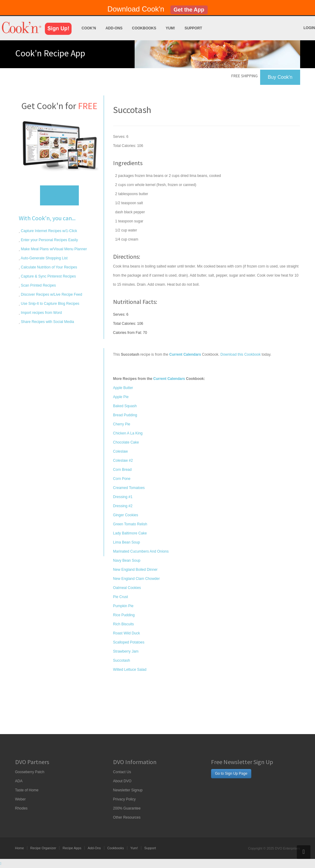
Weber (20, 799)
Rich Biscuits (124, 624)
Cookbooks (144, 28)
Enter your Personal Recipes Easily (49, 240)
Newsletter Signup (128, 790)
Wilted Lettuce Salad (130, 670)
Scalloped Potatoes (129, 642)
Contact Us (122, 772)
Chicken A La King (128, 433)
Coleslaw (121, 451)
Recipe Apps (72, 848)
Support (193, 28)
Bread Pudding (125, 415)
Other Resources (127, 817)
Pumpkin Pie (123, 606)
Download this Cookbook (241, 354)
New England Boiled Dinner (135, 570)
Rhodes (21, 808)
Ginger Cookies (126, 515)
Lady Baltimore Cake (130, 533)
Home (20, 848)
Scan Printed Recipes (38, 285)
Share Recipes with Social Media (47, 322)
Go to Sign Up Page (231, 773)
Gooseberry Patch (30, 772)
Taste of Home (27, 790)
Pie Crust (121, 597)
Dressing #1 (123, 497)
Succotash (122, 660)
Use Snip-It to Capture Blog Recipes (50, 304)
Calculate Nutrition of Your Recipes (49, 267)
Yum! (171, 28)
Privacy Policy (124, 799)
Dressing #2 (123, 506)
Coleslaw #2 (123, 461)
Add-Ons (114, 28)
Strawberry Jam (126, 651)
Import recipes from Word (41, 313)
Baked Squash (125, 406)
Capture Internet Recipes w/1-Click (49, 231)
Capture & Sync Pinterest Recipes (48, 276)
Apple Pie (121, 397)
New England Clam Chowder (136, 579)
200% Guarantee (127, 808)
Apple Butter (123, 388)
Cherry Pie (122, 424)
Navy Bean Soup (127, 560)
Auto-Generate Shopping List (44, 258)
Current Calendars (169, 379)
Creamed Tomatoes (129, 488)
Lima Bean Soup (127, 542)
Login (309, 28)
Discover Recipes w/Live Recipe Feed (51, 294)
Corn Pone (122, 479)
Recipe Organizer (43, 848)
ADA (19, 781)
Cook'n (89, 28)
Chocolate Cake (126, 442)
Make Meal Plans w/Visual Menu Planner (54, 249)
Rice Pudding (124, 615)
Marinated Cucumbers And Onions (141, 551)
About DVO (122, 781)
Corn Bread (122, 470)
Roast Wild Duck (127, 633)
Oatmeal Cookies (127, 588)
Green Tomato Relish (130, 524)
